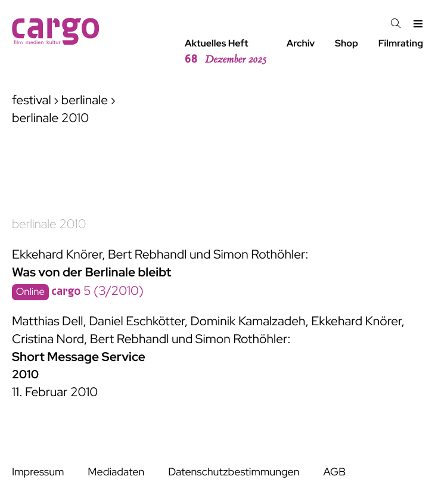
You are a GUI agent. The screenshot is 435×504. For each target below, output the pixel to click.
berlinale (85, 100)
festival (32, 100)
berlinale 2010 (49, 224)
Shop (347, 43)
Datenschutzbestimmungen (234, 472)
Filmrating (401, 43)
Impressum (38, 472)
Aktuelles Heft (226, 52)
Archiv (301, 43)
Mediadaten (116, 472)
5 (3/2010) (97, 291)
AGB (334, 472)
